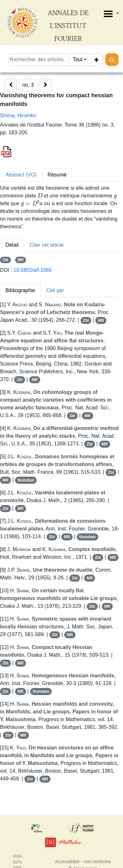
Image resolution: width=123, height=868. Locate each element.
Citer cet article (47, 245)
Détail (12, 245)
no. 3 (28, 85)
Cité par (55, 290)
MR (21, 260)
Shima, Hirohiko (18, 115)
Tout (78, 59)
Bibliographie (20, 290)
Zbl (5, 260)
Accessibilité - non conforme (83, 862)
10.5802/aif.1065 (33, 270)
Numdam (26, 480)
